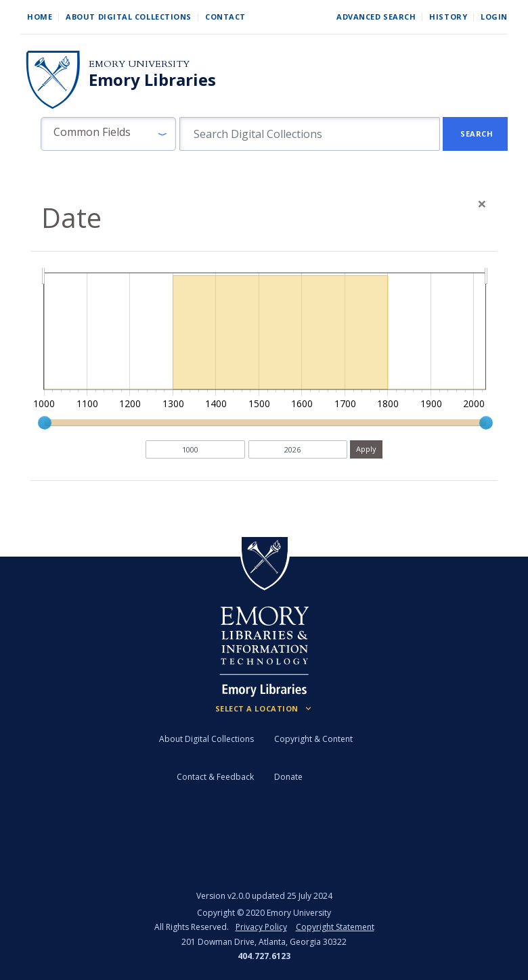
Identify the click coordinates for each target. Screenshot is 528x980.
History (448, 17)
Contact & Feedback (215, 777)
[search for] (310, 134)
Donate (288, 777)
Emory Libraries (152, 80)
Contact (225, 17)
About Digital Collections (129, 17)
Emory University (139, 64)
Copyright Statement (335, 927)
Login (494, 17)
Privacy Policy (261, 927)
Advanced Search (376, 17)
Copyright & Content (313, 739)
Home (40, 17)
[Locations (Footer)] (264, 709)
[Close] (482, 204)
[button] (108, 134)
